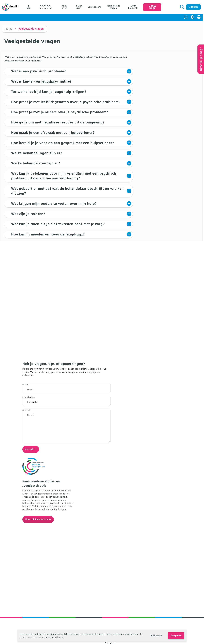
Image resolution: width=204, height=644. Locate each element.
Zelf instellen (156, 636)
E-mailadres (29, 432)
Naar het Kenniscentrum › (147, 460)
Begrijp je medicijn (45, 7)
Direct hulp (153, 7)
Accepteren (176, 636)
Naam (26, 419)
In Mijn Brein (79, 7)
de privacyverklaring (53, 637)
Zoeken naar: (184, 6)
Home (9, 29)
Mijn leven (65, 7)
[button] (69, 72)
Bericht (26, 444)
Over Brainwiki (134, 7)
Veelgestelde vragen (114, 7)
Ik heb (28, 7)
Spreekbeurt (95, 7)
